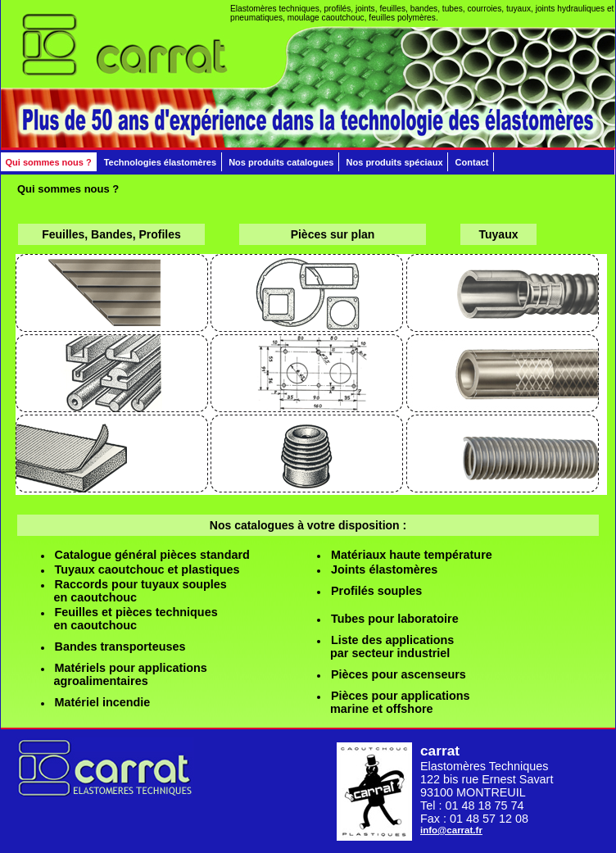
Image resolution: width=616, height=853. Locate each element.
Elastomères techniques (275, 9)
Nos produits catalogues (281, 162)
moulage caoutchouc (326, 18)
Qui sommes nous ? (49, 162)
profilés (337, 9)
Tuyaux (499, 234)
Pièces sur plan (333, 234)
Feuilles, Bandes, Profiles (111, 234)
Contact (472, 162)
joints (365, 9)
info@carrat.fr (451, 830)
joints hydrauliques (570, 9)
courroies (484, 9)
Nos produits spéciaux (395, 162)
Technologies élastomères (160, 162)
